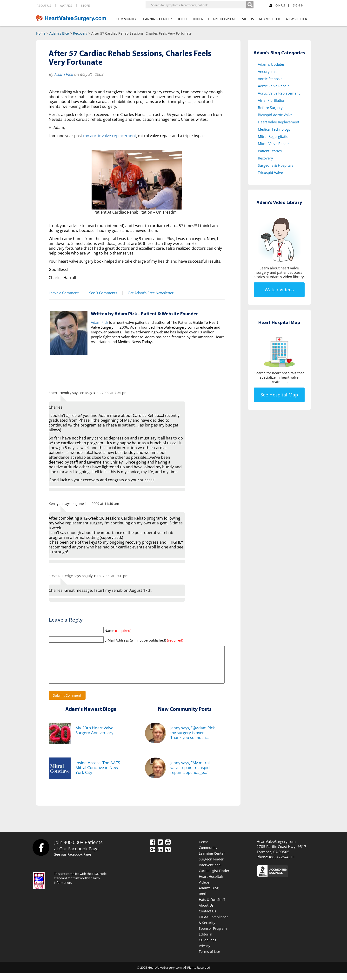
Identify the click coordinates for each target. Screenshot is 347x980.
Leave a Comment (63, 292)
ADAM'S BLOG (270, 19)
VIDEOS (248, 19)
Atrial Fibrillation (272, 100)
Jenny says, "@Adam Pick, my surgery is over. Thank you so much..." (193, 739)
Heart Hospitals (211, 883)
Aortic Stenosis (270, 79)
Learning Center (212, 860)
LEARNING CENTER (157, 19)
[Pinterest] (168, 857)
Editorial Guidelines (207, 944)
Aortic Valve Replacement (279, 93)
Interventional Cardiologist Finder (214, 875)
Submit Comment (67, 702)
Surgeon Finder (211, 866)
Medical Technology (274, 129)
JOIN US (277, 6)
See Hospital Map (279, 395)
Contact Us (207, 918)
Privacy (204, 952)
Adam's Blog (59, 33)
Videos (204, 889)
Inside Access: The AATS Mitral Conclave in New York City (97, 774)
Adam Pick (63, 74)
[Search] (250, 5)
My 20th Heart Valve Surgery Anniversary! (94, 737)
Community (208, 854)
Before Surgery (270, 108)
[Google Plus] (153, 857)
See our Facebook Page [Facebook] (73, 861)
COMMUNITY (126, 19)
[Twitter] (160, 849)
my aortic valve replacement (109, 135)
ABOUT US (44, 6)
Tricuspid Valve (270, 172)
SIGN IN (298, 6)
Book (203, 900)
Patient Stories (270, 151)
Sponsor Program (213, 935)
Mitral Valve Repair (273, 144)
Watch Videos (279, 290)
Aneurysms (267, 71)
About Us (206, 912)
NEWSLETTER (297, 19)
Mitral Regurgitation (274, 136)
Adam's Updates (271, 64)
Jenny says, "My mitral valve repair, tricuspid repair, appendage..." (190, 774)
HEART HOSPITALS (223, 19)
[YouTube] (168, 849)
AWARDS (66, 6)
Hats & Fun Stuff (212, 906)
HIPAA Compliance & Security (214, 926)
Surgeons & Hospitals (276, 165)
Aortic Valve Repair (273, 86)
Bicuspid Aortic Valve (275, 115)
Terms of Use (209, 958)
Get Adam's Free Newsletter (148, 292)
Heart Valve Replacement (279, 122)
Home (41, 33)
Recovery (80, 33)
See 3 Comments (101, 292)
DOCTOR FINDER (190, 19)
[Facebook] (319, 5)
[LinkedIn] (160, 857)
